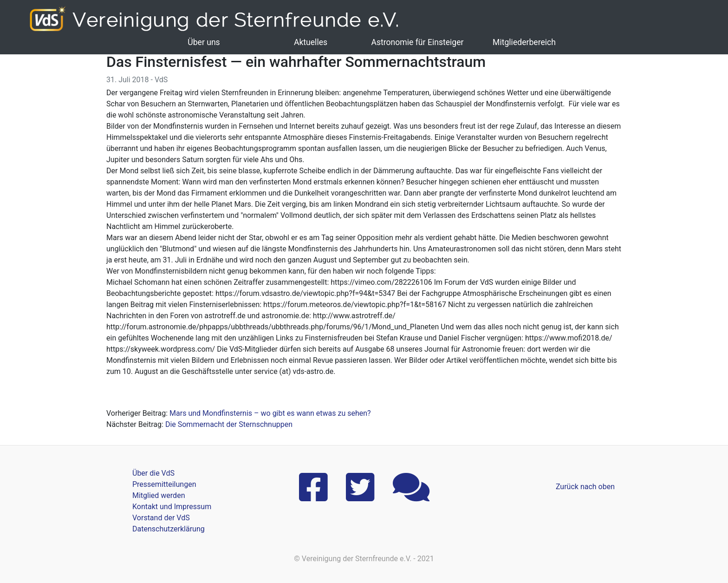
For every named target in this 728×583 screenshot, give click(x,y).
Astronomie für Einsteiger (417, 42)
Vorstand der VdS (161, 518)
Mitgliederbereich (524, 42)
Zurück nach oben (585, 487)
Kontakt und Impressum (172, 507)
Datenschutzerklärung (169, 529)
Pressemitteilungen (164, 484)
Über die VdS (153, 473)
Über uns (204, 42)
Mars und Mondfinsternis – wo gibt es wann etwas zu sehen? (270, 413)
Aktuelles (311, 42)
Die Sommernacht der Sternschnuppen (229, 424)
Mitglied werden (159, 495)
